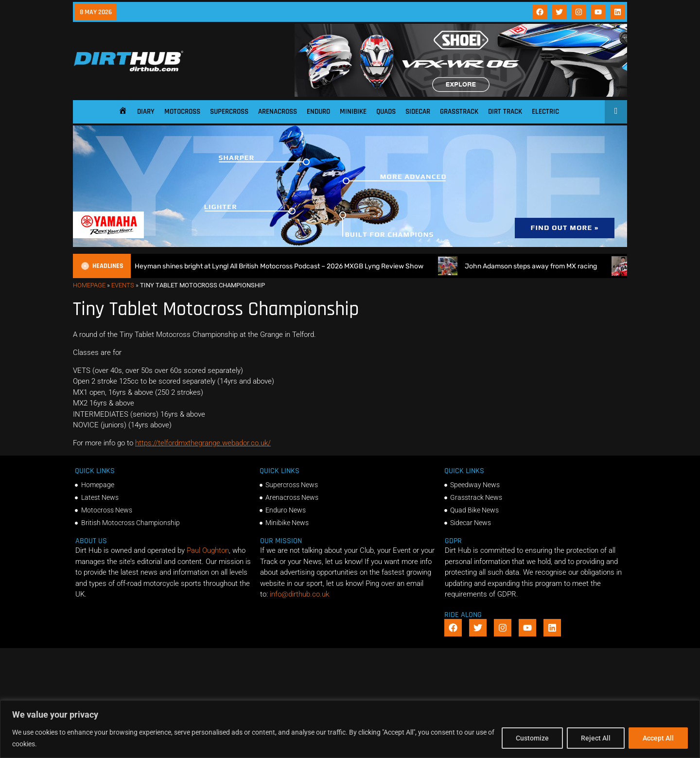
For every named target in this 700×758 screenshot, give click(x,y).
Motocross (182, 112)
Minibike (353, 112)
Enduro (318, 112)
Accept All (658, 738)
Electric (545, 112)
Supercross (229, 112)
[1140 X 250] (350, 245)
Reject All (596, 738)
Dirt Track (505, 112)
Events (123, 285)
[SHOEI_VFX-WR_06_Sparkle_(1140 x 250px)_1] (461, 94)
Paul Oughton (208, 550)
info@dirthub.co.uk (299, 594)
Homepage (89, 285)
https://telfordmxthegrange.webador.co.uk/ (203, 443)
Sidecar (418, 112)
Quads (386, 112)
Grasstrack (459, 112)
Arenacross (278, 112)
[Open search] (616, 111)
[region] (350, 729)
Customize (532, 738)
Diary (146, 112)
